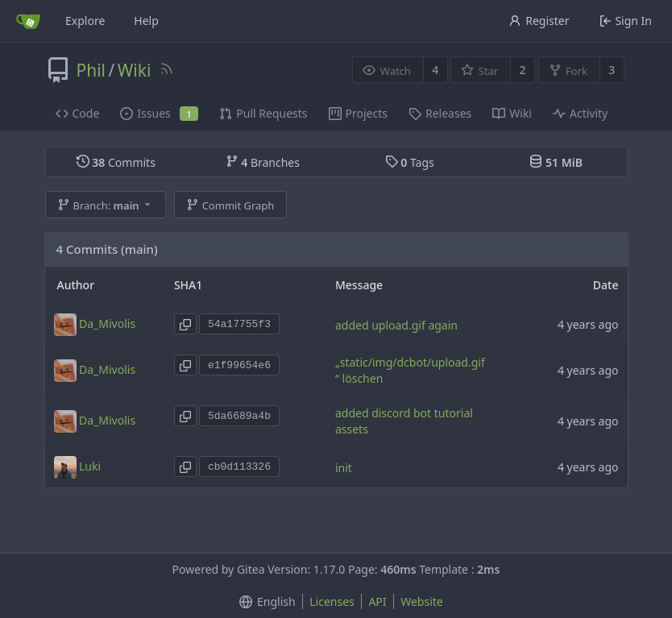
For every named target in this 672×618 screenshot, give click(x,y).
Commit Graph (230, 205)
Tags (410, 162)
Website (422, 601)
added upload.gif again (396, 325)
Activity (580, 113)
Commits (116, 162)
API (377, 601)
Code (78, 113)
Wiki (135, 70)
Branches (263, 162)
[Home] (28, 21)
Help (146, 21)
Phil (91, 70)
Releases (440, 113)
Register (539, 21)
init (344, 468)
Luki (90, 466)
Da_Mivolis (107, 324)
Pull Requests (263, 113)
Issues (159, 113)
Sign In (626, 21)
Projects (358, 113)
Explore (85, 21)
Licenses (332, 601)
